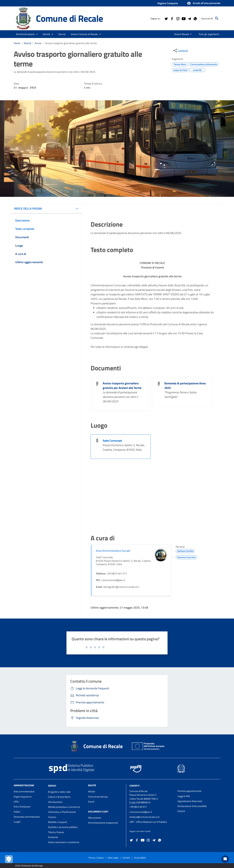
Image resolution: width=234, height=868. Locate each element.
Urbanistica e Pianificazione (62, 812)
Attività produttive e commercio (64, 807)
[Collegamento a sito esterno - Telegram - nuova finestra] (189, 18)
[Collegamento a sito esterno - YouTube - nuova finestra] (183, 18)
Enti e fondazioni (22, 807)
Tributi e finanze (56, 832)
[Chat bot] (225, 859)
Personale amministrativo (27, 817)
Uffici (16, 802)
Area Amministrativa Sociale (113, 551)
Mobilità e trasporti (58, 822)
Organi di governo (23, 797)
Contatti (134, 786)
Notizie (92, 791)
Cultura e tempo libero (59, 797)
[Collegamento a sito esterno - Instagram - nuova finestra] (178, 18)
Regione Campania (168, 3)
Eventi (91, 802)
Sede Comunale (112, 441)
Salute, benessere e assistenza (64, 842)
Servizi (52, 786)
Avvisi (38, 43)
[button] (204, 3)
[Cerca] (217, 18)
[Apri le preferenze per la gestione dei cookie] (9, 859)
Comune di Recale (69, 18)
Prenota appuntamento (190, 791)
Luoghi (17, 822)
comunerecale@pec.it (141, 812)
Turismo (52, 817)
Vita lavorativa (55, 802)
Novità (27, 43)
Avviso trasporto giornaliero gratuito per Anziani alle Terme (122, 386)
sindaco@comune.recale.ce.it (144, 817)
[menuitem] (179, 34)
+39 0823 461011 (138, 807)
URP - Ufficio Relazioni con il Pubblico (148, 822)
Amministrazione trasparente (103, 823)
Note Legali (113, 858)
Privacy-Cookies (96, 858)
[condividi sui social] (180, 51)
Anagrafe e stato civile (59, 792)
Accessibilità (140, 858)
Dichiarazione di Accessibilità (192, 806)
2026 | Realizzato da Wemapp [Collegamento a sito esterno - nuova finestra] (29, 866)
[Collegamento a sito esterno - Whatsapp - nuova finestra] (195, 18)
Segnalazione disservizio (190, 801)
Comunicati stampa (98, 797)
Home (17, 43)
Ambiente (53, 837)
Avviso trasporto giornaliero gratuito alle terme (71, 43)
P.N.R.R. (181, 811)
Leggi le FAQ (184, 796)
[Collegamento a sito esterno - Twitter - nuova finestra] (166, 18)
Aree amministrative (24, 791)
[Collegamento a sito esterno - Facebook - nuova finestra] (172, 18)
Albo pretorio (95, 818)
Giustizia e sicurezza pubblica (63, 827)
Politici (17, 812)
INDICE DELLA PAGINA (28, 209)
